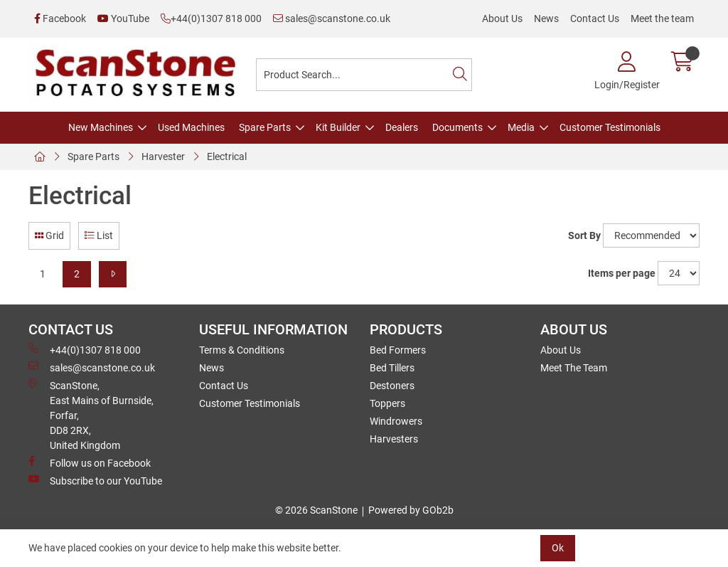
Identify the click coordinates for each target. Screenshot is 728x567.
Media (521, 127)
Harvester (163, 157)
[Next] (113, 274)
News (546, 18)
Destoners (392, 386)
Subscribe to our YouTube (95, 480)
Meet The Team (574, 368)
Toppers (387, 403)
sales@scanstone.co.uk (332, 18)
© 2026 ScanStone (316, 510)
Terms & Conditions (242, 350)
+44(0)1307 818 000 (211, 18)
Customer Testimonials (610, 127)
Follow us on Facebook (90, 462)
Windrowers (396, 421)
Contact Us (595, 18)
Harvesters (394, 439)
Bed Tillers (392, 368)
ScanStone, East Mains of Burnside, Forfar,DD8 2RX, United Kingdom (91, 415)
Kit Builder (338, 127)
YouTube (123, 18)
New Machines (101, 127)
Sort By (584, 235)
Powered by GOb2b (411, 510)
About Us (502, 18)
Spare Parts (265, 127)
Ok (558, 548)
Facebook (60, 18)
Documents (457, 127)
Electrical (227, 157)
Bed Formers (398, 350)
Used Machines (191, 127)
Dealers (402, 127)
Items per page (622, 273)
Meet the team (662, 18)
